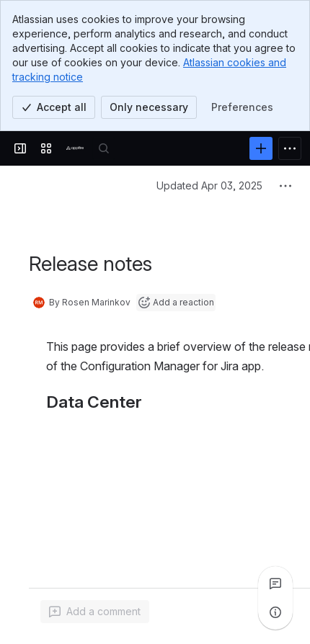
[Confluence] (75, 148)
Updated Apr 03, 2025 (209, 185)
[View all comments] (275, 583)
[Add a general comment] (95, 612)
